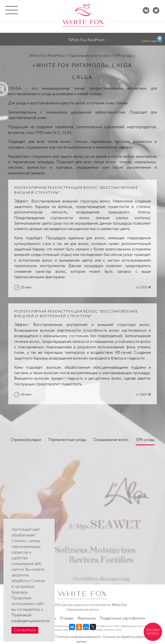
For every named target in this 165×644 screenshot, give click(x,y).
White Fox (119, 605)
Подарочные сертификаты (122, 618)
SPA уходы (123, 56)
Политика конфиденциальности (78, 637)
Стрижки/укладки (26, 440)
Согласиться (25, 630)
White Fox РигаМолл (47, 56)
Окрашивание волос (111, 440)
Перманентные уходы (67, 440)
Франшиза (86, 618)
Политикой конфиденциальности (30, 618)
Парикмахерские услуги (90, 56)
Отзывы (67, 618)
